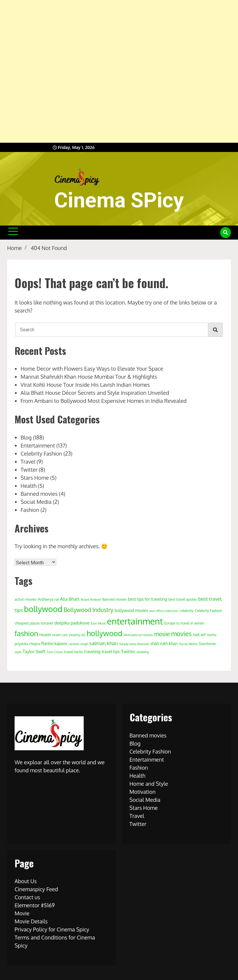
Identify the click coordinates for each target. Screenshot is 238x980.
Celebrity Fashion (41, 453)
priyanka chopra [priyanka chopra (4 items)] (27, 644)
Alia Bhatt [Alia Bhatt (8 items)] (70, 599)
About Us (26, 881)
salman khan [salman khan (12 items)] (104, 643)
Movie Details (31, 921)
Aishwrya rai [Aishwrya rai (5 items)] (48, 599)
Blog (26, 437)
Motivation (143, 792)
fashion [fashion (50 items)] (26, 633)
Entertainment (38, 445)
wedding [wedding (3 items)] (143, 652)
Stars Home (35, 478)
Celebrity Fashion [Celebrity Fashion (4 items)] (209, 611)
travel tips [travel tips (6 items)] (111, 651)
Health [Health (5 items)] (45, 635)
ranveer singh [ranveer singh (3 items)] (78, 644)
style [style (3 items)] (18, 652)
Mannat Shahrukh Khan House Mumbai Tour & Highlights (89, 377)
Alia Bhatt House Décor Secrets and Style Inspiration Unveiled (95, 393)
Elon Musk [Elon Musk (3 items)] (98, 623)
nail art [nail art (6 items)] (199, 635)
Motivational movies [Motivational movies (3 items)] (138, 635)
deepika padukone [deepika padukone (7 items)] (72, 623)
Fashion (30, 510)
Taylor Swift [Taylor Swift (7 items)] (34, 651)
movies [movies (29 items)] (181, 634)
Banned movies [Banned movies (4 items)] (114, 599)
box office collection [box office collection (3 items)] (164, 611)
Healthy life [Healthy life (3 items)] (77, 635)
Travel (28, 462)
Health (28, 486)
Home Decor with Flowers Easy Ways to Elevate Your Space (92, 369)
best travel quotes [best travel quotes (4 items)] (183, 599)
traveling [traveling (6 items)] (92, 651)
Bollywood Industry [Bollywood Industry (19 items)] (89, 610)
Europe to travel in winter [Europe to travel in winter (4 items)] (184, 623)
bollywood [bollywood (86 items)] (43, 609)
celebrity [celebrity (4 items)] (186, 611)
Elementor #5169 (35, 905)
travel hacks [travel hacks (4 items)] (73, 652)
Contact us (27, 897)
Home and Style (149, 784)
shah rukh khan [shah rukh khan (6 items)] (164, 643)
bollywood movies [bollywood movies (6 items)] (132, 610)
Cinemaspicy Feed (36, 889)
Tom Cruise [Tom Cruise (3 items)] (55, 652)
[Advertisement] (119, 71)
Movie (22, 913)
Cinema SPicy (119, 200)
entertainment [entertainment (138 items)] (135, 621)
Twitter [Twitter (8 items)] (128, 651)
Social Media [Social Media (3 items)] (188, 644)
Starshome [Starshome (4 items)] (207, 644)
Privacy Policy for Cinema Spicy (52, 929)
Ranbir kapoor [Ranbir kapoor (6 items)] (55, 643)
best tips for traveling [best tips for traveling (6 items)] (148, 599)
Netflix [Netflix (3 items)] (212, 635)
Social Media (36, 502)
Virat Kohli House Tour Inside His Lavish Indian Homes (85, 385)
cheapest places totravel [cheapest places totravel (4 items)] (34, 623)
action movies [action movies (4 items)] (26, 599)
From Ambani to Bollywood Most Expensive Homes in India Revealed (104, 401)
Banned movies (39, 494)
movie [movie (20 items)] (162, 634)
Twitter (29, 470)
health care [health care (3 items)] (60, 635)
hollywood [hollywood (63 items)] (105, 633)
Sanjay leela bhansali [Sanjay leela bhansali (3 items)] (134, 644)
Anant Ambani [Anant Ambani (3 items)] (91, 600)
